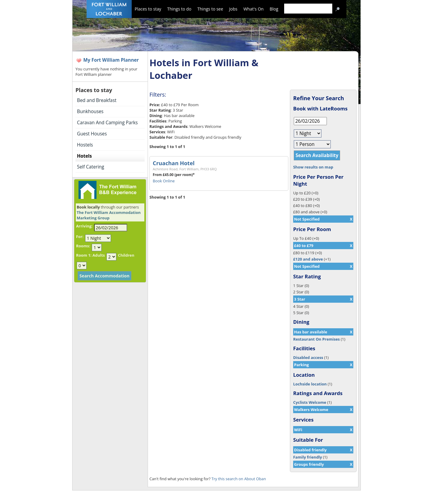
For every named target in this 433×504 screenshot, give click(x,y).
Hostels (85, 145)
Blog (274, 9)
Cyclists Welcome (310, 402)
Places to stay (148, 9)
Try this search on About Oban (239, 479)
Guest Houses (92, 134)
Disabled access (308, 357)
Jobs (233, 9)
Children (126, 255)
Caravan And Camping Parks (107, 123)
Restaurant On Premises (316, 339)
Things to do (179, 9)
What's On (254, 9)
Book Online (164, 181)
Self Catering (91, 167)
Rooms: (83, 246)
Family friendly (308, 457)
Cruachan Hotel (174, 163)
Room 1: (84, 255)
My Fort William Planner (111, 60)
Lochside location (310, 384)
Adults (98, 255)
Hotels (84, 156)
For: (80, 237)
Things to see (210, 9)
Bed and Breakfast (97, 100)
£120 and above (308, 259)
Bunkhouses (90, 111)
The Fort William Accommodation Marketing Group (109, 215)
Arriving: (84, 226)
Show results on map (313, 167)
